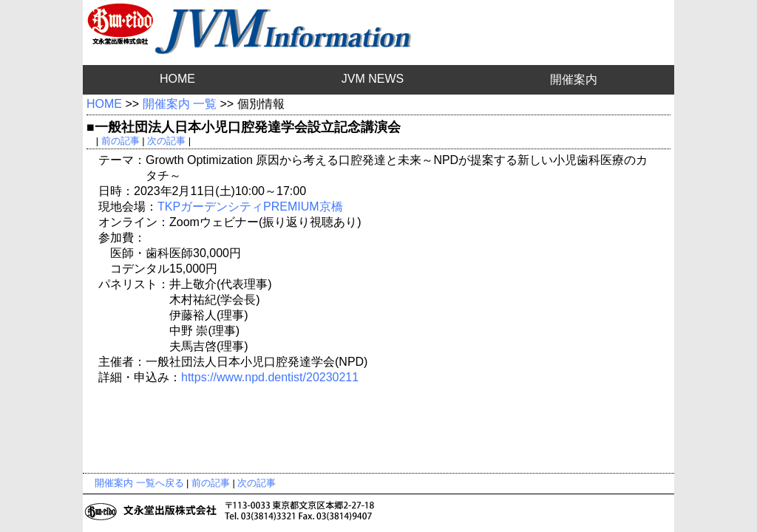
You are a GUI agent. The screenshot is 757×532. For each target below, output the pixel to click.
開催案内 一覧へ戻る (139, 483)
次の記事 (166, 141)
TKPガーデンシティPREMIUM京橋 (250, 207)
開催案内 (574, 79)
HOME (177, 79)
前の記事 (120, 141)
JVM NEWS (373, 79)
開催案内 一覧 (180, 104)
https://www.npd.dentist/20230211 (270, 377)
